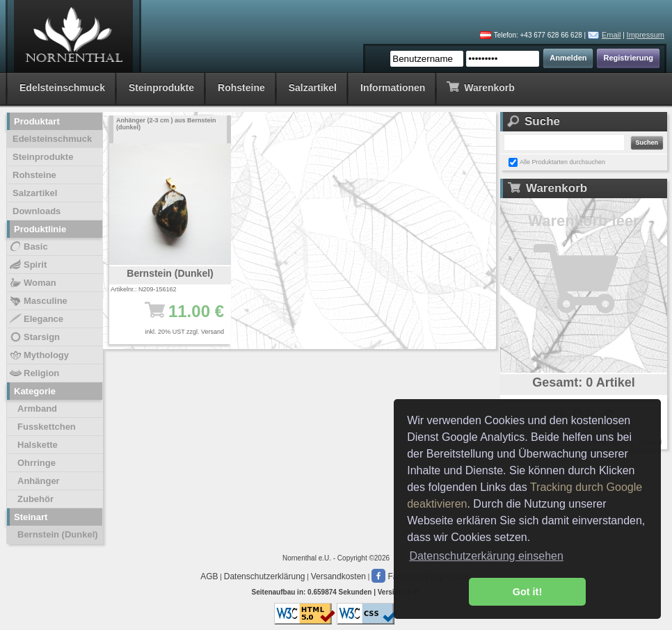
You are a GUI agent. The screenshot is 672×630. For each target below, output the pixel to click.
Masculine (38, 301)
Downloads (37, 211)
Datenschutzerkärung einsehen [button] (486, 556)
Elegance (36, 319)
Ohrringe (37, 463)
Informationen (393, 88)
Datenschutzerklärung (265, 576)
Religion (34, 373)
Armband (37, 409)
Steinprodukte (161, 88)
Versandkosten (338, 576)
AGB (209, 576)
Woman (32, 283)
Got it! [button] (527, 592)
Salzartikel (313, 88)
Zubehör (35, 499)
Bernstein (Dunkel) (58, 534)
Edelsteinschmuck (62, 88)
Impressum (646, 35)
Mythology (39, 355)
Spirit (27, 265)
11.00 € (177, 318)
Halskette (38, 445)
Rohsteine (241, 88)
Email (611, 35)
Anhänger (39, 481)
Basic (28, 247)
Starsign (34, 337)
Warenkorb (480, 87)
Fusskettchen (47, 427)
